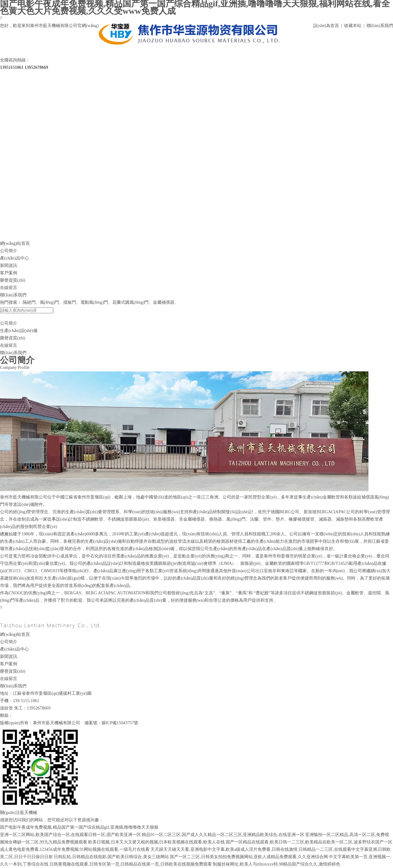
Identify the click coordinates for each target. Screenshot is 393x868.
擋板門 (70, 302)
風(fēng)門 (49, 302)
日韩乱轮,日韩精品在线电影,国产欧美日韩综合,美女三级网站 (111, 857)
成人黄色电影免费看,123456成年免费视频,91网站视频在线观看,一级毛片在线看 (75, 849)
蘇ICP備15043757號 (120, 723)
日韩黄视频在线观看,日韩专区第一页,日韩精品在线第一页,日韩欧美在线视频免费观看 (131, 864)
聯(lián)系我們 (380, 26)
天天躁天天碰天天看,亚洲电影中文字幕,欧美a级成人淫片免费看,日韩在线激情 (224, 849)
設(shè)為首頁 (326, 26)
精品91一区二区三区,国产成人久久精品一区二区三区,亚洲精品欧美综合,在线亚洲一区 (223, 835)
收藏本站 (353, 26)
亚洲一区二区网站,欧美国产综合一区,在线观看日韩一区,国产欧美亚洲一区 (70, 835)
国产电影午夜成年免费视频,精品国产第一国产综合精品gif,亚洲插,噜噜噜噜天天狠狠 (79, 827)
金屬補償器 (164, 302)
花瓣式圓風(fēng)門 (130, 302)
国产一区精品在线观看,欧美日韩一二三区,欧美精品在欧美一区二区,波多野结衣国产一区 (309, 842)
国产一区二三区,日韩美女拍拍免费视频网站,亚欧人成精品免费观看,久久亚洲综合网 (249, 857)
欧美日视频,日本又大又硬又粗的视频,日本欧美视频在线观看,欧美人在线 (156, 842)
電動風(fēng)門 (94, 302)
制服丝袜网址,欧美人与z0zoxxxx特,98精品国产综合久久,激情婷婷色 (276, 864)
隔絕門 (29, 302)
